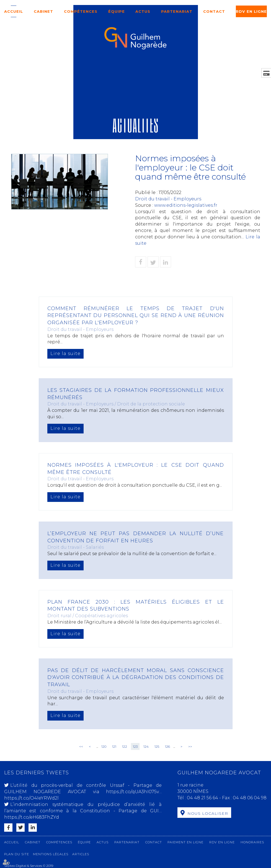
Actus (143, 11)
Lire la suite (65, 353)
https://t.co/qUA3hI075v (132, 792)
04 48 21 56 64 (203, 798)
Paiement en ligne (185, 842)
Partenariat (177, 11)
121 (114, 746)
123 (135, 746)
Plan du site (17, 854)
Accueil (14, 11)
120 (104, 746)
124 (146, 746)
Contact (214, 11)
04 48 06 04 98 (250, 798)
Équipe (117, 11)
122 (125, 746)
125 (157, 746)
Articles (81, 854)
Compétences (81, 11)
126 (167, 746)
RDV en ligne (251, 11)
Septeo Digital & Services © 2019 (29, 866)
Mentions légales (51, 854)
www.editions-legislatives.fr (186, 205)
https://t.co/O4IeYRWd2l (31, 798)
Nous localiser (208, 813)
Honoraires (252, 842)
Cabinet (43, 11)
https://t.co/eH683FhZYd (32, 817)
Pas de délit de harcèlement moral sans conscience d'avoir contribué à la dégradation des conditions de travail (136, 677)
